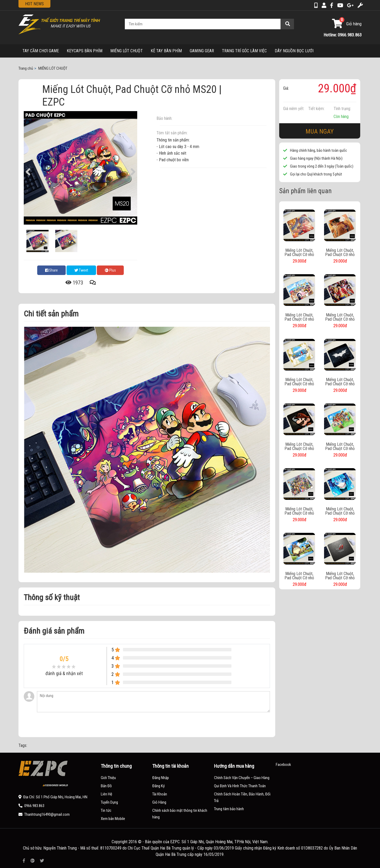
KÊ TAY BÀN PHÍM (166, 51)
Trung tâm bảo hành (229, 809)
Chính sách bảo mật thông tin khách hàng (180, 814)
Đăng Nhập (161, 778)
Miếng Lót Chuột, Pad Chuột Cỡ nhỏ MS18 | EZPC (299, 511)
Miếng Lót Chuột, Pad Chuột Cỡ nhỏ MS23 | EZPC (340, 317)
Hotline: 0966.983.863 (343, 35)
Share (51, 270)
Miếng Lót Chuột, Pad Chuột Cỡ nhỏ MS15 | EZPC (340, 576)
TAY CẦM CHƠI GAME (41, 51)
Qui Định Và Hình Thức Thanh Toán (240, 786)
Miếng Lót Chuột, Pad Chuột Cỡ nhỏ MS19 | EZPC (340, 447)
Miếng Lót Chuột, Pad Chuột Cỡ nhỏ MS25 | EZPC (340, 253)
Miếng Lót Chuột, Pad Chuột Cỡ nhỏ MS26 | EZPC (299, 253)
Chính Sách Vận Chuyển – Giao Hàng (242, 778)
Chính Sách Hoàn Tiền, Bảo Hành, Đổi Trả (242, 797)
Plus (110, 270)
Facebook (283, 765)
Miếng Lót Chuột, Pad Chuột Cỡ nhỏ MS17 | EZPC (340, 511)
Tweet (81, 270)
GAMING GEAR (202, 51)
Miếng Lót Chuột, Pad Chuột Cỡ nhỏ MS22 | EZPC (299, 382)
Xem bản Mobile (113, 819)
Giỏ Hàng (159, 802)
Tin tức (106, 810)
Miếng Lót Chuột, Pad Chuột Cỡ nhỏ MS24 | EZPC (299, 317)
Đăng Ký (158, 786)
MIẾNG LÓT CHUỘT (127, 51)
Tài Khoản (160, 794)
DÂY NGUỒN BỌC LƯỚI (294, 51)
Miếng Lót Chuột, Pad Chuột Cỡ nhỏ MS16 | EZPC (299, 576)
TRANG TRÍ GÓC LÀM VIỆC (244, 51)
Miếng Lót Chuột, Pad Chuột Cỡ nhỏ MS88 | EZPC (340, 382)
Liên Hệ (106, 794)
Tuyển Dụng (109, 802)
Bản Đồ (106, 786)
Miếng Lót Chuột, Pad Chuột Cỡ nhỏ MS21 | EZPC (299, 447)
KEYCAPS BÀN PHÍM (85, 51)
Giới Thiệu (108, 778)
